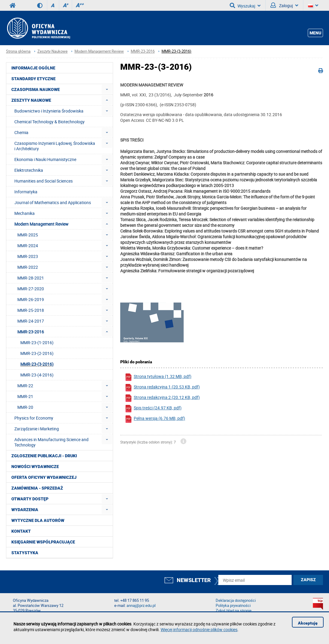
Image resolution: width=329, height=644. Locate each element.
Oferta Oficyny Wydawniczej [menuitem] (44, 477)
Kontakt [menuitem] (21, 531)
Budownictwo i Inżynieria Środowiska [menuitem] (49, 111)
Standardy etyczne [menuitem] (33, 79)
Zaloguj (284, 5)
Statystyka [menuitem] (25, 553)
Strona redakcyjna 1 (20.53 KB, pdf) (162, 388)
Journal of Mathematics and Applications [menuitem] (53, 202)
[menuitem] (107, 89)
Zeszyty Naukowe (52, 51)
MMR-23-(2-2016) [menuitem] (37, 353)
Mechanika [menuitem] (25, 213)
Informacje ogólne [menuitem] (33, 68)
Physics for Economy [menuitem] (34, 418)
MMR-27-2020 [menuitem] (31, 289)
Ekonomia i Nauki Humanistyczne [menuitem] (45, 159)
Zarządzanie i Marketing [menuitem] (37, 429)
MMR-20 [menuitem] (25, 407)
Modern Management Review (99, 51)
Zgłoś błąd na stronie (234, 611)
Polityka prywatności (233, 606)
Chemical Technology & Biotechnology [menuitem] (49, 122)
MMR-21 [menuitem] (25, 396)
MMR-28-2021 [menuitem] (31, 278)
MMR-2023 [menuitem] (28, 256)
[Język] (313, 5)
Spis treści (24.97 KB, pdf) (153, 409)
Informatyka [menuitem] (26, 192)
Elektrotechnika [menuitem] (29, 170)
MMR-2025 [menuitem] (28, 235)
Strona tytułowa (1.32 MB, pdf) (158, 377)
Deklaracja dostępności (236, 600)
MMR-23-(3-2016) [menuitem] (37, 364)
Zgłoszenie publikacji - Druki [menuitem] (44, 456)
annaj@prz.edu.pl (141, 606)
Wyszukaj (245, 5)
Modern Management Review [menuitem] (41, 224)
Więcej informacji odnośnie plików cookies (199, 629)
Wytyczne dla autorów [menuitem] (38, 520)
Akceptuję (308, 623)
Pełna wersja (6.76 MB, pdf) (155, 419)
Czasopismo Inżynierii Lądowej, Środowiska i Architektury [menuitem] (55, 146)
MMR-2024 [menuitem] (28, 246)
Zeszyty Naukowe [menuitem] (31, 100)
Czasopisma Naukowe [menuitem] (36, 89)
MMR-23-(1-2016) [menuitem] (37, 342)
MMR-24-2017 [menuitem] (31, 321)
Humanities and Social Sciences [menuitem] (44, 181)
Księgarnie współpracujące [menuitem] (43, 542)
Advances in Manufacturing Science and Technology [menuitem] (51, 442)
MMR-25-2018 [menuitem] (31, 310)
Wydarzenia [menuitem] (25, 510)
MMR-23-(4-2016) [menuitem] (37, 375)
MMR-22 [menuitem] (25, 386)
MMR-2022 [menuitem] (28, 267)
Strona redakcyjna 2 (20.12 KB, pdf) (162, 398)
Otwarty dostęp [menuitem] (30, 499)
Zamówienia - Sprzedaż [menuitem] (37, 488)
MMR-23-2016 (143, 51)
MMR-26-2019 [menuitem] (31, 299)
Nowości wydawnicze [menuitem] (35, 467)
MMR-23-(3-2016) (176, 51)
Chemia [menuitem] (21, 132)
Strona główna (18, 51)
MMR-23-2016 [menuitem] (31, 332)
